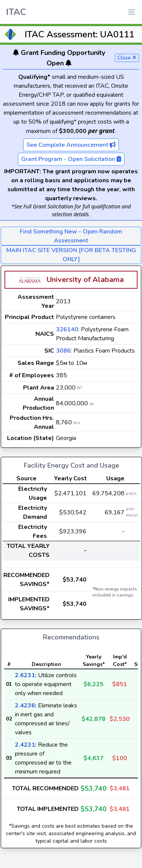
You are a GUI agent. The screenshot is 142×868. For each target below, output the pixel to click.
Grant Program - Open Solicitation (71, 159)
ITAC (16, 12)
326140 (67, 329)
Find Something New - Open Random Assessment (71, 236)
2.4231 (25, 745)
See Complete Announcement (71, 145)
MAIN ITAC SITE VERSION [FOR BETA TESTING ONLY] (71, 255)
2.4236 (25, 706)
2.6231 (25, 675)
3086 (63, 351)
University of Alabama (85, 280)
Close (127, 58)
